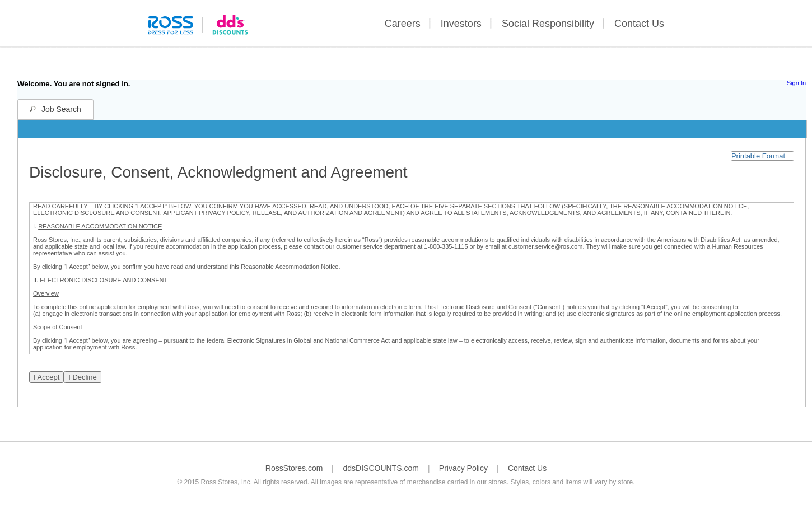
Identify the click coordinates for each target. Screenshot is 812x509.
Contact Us (639, 24)
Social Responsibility (548, 24)
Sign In (796, 83)
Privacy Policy (463, 468)
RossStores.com (294, 468)
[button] (762, 156)
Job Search (61, 109)
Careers (403, 24)
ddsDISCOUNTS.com (381, 468)
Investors (461, 24)
